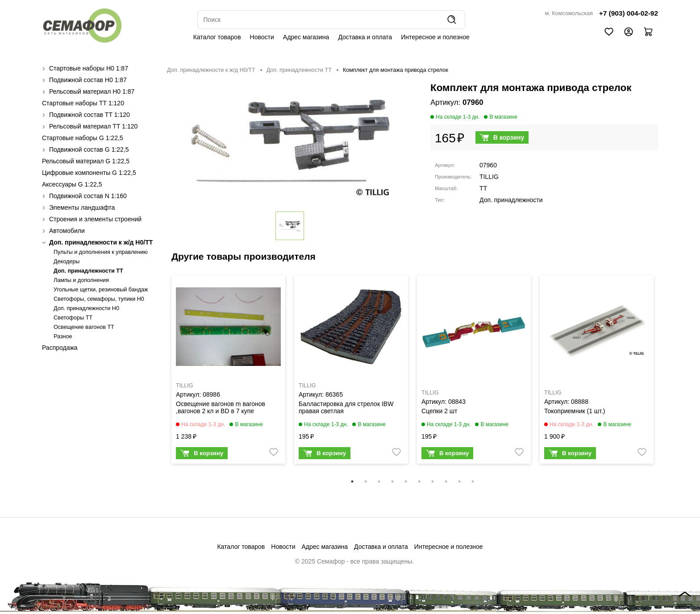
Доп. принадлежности (511, 200)
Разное (63, 336)
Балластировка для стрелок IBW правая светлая (346, 407)
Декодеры (67, 261)
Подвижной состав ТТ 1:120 (90, 115)
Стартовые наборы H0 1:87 (89, 68)
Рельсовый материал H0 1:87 (92, 91)
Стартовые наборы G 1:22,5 (83, 138)
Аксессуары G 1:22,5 (72, 184)
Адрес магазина (306, 37)
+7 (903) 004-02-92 (629, 13)
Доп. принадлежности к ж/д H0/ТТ (101, 242)
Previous (160, 375)
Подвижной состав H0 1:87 (88, 80)
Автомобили (67, 231)
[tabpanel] (228, 372)
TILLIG (489, 177)
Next (665, 375)
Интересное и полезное (435, 37)
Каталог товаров (217, 37)
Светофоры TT (73, 318)
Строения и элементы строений (95, 219)
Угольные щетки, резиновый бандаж (101, 290)
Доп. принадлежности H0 (86, 308)
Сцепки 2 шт (440, 411)
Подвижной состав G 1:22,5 (89, 149)
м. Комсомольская (569, 13)
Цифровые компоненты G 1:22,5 (89, 173)
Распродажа (60, 348)
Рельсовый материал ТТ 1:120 (93, 126)
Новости (262, 37)
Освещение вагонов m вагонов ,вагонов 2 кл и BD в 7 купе (221, 407)
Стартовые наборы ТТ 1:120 (83, 103)
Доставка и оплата (365, 37)
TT (483, 188)
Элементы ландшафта (82, 207)
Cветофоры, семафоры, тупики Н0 (99, 299)
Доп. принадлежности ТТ (88, 271)
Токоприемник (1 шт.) (575, 411)
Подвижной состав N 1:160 (88, 196)
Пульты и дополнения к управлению (101, 252)
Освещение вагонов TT (84, 327)
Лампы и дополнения (81, 280)
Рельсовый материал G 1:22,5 (86, 161)
